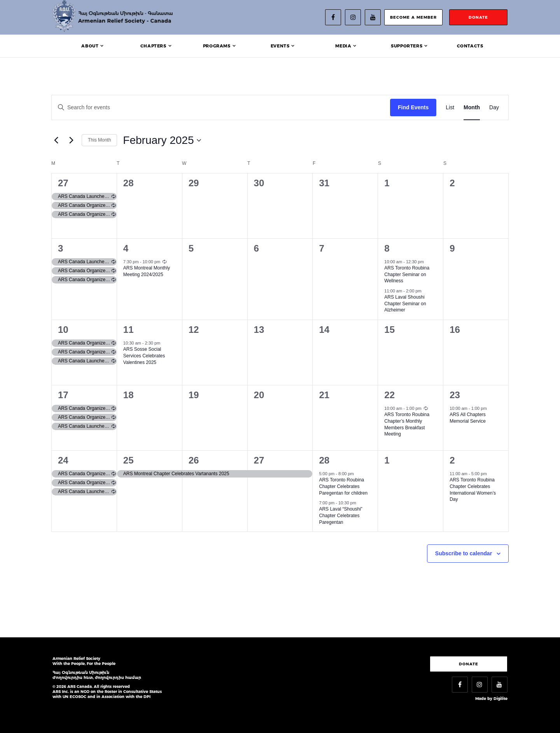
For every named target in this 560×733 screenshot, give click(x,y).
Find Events (413, 107)
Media (343, 46)
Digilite (500, 699)
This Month (99, 140)
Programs (217, 46)
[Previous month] (56, 140)
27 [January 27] (63, 183)
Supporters (407, 46)
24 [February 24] (63, 460)
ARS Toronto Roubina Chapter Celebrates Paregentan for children (343, 486)
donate (478, 17)
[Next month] (71, 140)
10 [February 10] (63, 330)
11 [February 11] (129, 330)
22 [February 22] (389, 395)
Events (280, 46)
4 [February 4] (126, 248)
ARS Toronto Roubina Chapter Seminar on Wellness (407, 274)
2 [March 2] (452, 460)
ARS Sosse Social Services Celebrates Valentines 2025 (144, 356)
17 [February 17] (63, 395)
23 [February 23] (455, 395)
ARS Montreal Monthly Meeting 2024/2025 (147, 271)
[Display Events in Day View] (494, 108)
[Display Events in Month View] (472, 108)
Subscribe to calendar (464, 553)
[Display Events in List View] (450, 108)
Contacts (470, 46)
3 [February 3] (60, 248)
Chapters (153, 46)
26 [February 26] (194, 460)
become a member (413, 17)
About (90, 46)
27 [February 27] (259, 460)
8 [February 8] (387, 248)
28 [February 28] (324, 460)
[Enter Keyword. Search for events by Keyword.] (221, 108)
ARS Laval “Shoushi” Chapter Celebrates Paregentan (340, 515)
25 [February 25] (129, 460)
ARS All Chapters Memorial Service (468, 418)
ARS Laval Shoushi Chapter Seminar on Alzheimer (405, 304)
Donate (469, 664)
